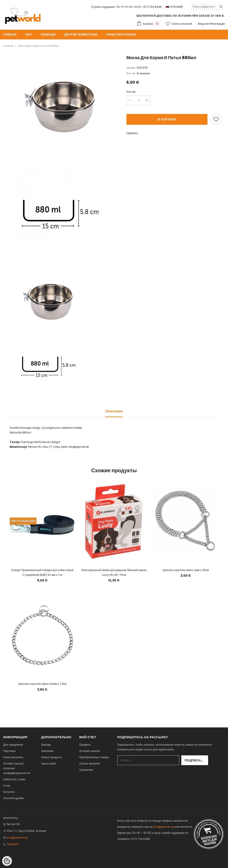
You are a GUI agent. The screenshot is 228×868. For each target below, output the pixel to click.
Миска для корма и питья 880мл (39, 46)
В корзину (167, 119)
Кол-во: (131, 92)
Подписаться (196, 760)
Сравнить (132, 133)
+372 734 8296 (152, 7)
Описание (114, 411)
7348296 (12, 844)
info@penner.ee (17, 838)
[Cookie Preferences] (7, 861)
